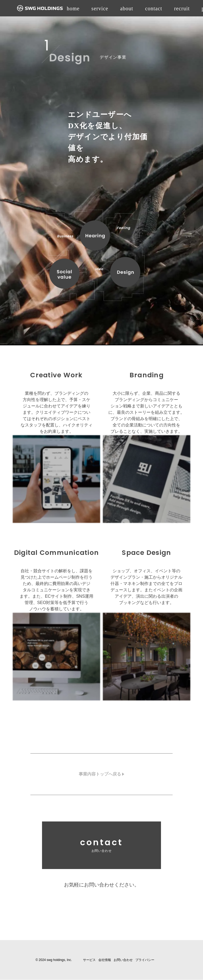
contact (154, 8)
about (126, 8)
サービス (89, 960)
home (73, 8)
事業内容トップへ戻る (100, 774)
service (100, 8)
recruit (182, 8)
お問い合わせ (123, 960)
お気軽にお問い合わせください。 (101, 885)
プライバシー (145, 960)
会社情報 (105, 960)
